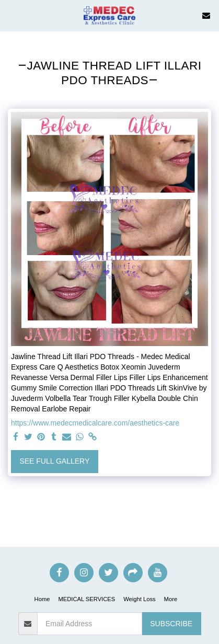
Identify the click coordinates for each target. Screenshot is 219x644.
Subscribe (171, 624)
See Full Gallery (54, 461)
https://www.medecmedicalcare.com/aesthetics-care (95, 423)
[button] (11, 15)
